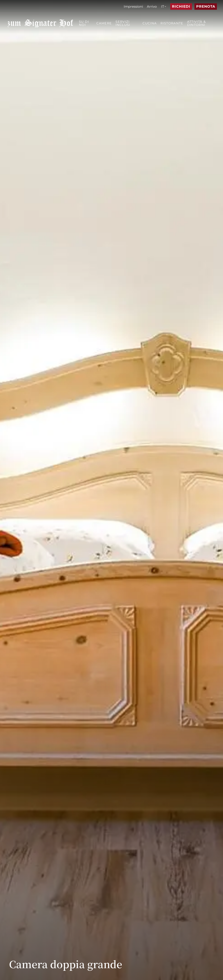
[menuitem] (133, 7)
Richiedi (181, 6)
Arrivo (152, 7)
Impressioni (133, 7)
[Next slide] (210, 967)
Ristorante (172, 23)
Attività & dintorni (197, 23)
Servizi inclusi (123, 23)
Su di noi (84, 23)
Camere (104, 23)
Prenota (206, 6)
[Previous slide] (200, 967)
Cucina (150, 23)
